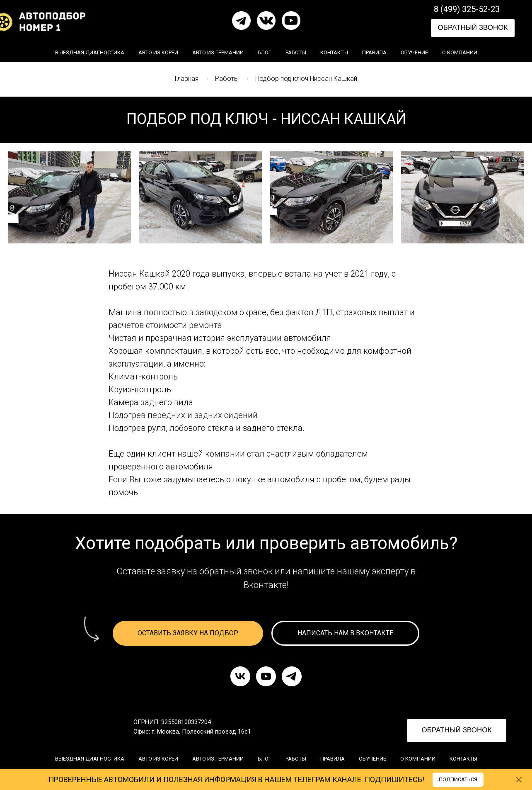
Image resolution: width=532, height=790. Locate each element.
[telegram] (292, 676)
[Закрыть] (519, 780)
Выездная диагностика (90, 52)
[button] (188, 633)
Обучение (414, 52)
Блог (265, 52)
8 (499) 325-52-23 (467, 9)
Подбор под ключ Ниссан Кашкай (306, 79)
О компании (460, 52)
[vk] (240, 676)
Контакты (334, 52)
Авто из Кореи (158, 52)
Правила (374, 52)
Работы (296, 52)
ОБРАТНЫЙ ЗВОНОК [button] (473, 28)
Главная (187, 79)
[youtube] (266, 676)
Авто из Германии (218, 52)
